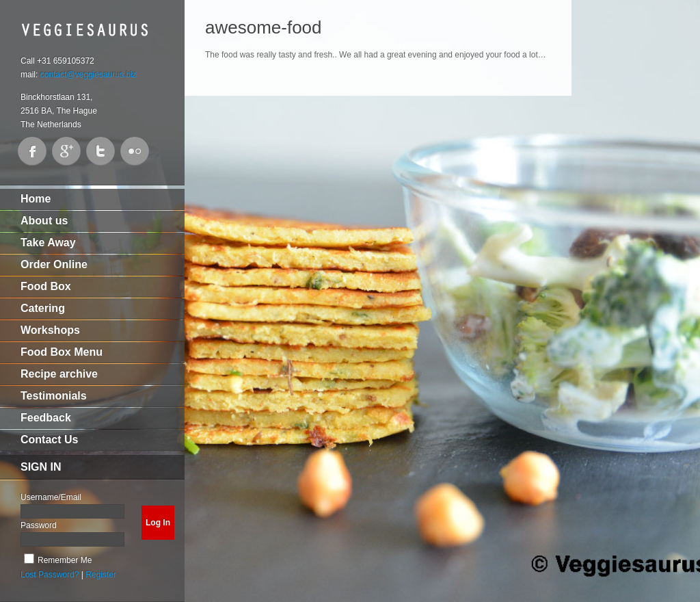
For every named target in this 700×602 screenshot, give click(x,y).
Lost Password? (50, 575)
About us (44, 221)
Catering (43, 308)
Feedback (46, 418)
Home (36, 199)
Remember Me (65, 560)
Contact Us (49, 440)
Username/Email (51, 497)
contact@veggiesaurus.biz (89, 75)
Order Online (54, 264)
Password (39, 525)
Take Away (48, 243)
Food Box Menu (62, 352)
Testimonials (54, 396)
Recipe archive (59, 374)
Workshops (50, 330)
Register (101, 575)
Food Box (46, 286)
